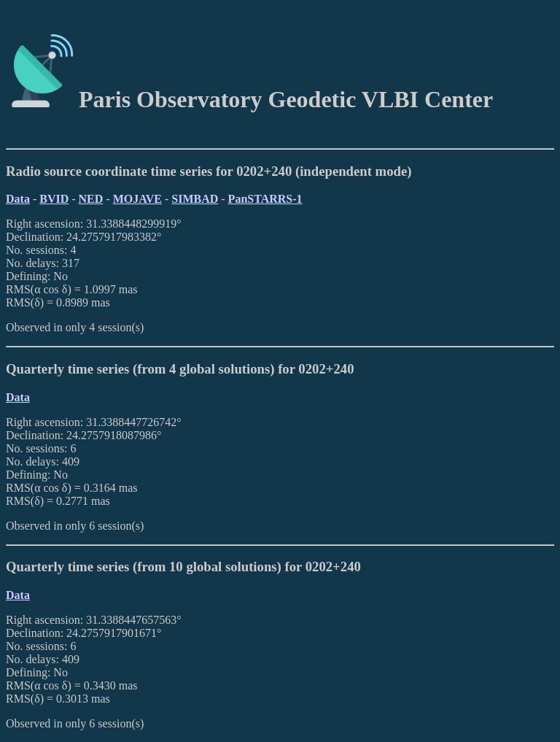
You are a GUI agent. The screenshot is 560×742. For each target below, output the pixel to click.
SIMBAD (195, 199)
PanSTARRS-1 (265, 199)
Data (18, 199)
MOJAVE (137, 199)
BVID (54, 199)
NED (91, 199)
